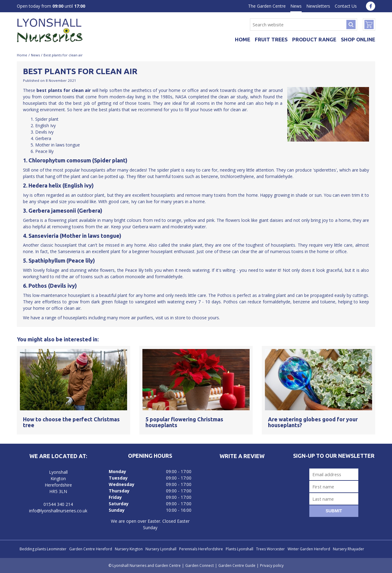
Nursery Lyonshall (161, 549)
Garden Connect (200, 565)
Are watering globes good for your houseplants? (313, 422)
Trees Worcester (270, 549)
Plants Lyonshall (239, 549)
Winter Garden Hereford (309, 549)
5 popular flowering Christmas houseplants (184, 422)
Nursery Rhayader (349, 549)
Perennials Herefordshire (201, 549)
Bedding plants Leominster (43, 549)
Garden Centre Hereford (91, 549)
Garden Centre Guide (237, 565)
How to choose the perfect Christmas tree (71, 422)
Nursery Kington (129, 549)
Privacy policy (272, 565)
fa (371, 6)
